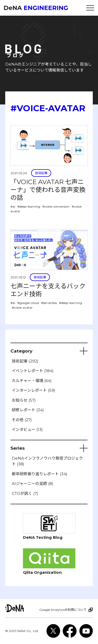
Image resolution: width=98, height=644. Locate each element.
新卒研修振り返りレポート (40, 474)
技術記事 (41, 173)
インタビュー (27, 429)
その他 (22, 420)
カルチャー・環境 (32, 381)
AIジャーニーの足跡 (33, 484)
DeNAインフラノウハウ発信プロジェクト (47, 461)
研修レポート (28, 410)
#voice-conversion (56, 206)
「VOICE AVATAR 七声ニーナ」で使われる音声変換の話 (48, 190)
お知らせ (24, 400)
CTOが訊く (25, 493)
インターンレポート (34, 390)
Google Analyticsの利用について (63, 610)
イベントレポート (33, 371)
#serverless (49, 303)
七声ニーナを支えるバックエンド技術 (48, 290)
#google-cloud (28, 303)
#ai (13, 206)
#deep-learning (29, 206)
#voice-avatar (22, 308)
